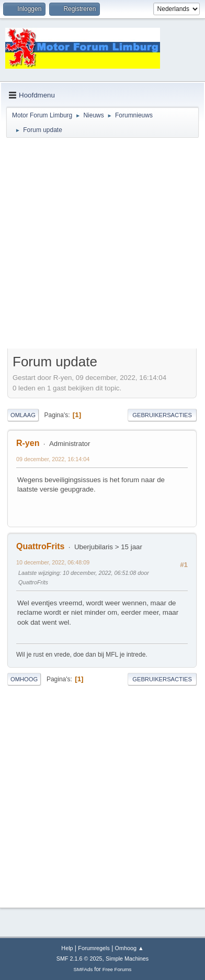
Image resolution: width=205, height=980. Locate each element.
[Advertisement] (102, 245)
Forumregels (94, 948)
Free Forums (117, 969)
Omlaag (23, 415)
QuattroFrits (40, 546)
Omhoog (24, 679)
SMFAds (83, 969)
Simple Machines (127, 959)
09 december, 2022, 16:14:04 (53, 459)
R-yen (28, 443)
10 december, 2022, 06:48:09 (53, 562)
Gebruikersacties (162, 415)
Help (67, 948)
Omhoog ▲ (129, 948)
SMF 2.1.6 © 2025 (79, 959)
